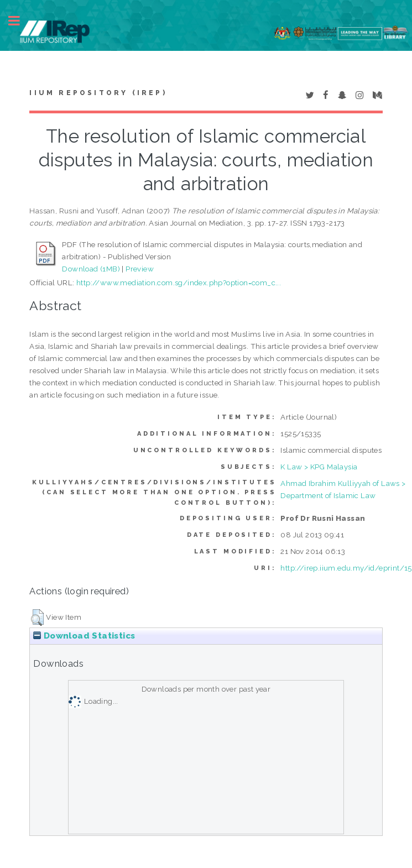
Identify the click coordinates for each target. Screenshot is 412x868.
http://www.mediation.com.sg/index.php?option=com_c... (179, 283)
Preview (140, 269)
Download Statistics (84, 636)
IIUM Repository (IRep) (98, 93)
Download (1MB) (91, 269)
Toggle (20, 21)
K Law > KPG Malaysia (319, 467)
